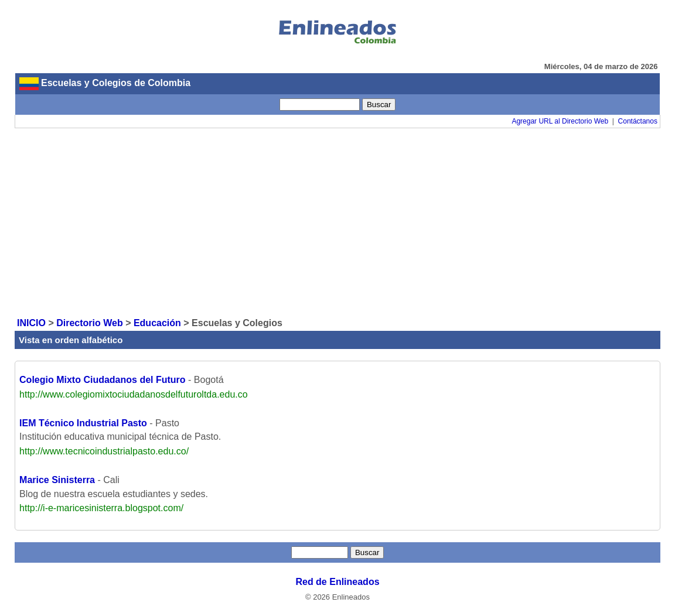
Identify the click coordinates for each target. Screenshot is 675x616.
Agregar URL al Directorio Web (560, 121)
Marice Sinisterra (57, 480)
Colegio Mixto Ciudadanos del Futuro (103, 380)
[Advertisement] (337, 222)
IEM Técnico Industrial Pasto (83, 423)
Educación (157, 323)
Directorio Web (90, 323)
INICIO (31, 323)
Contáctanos (638, 121)
